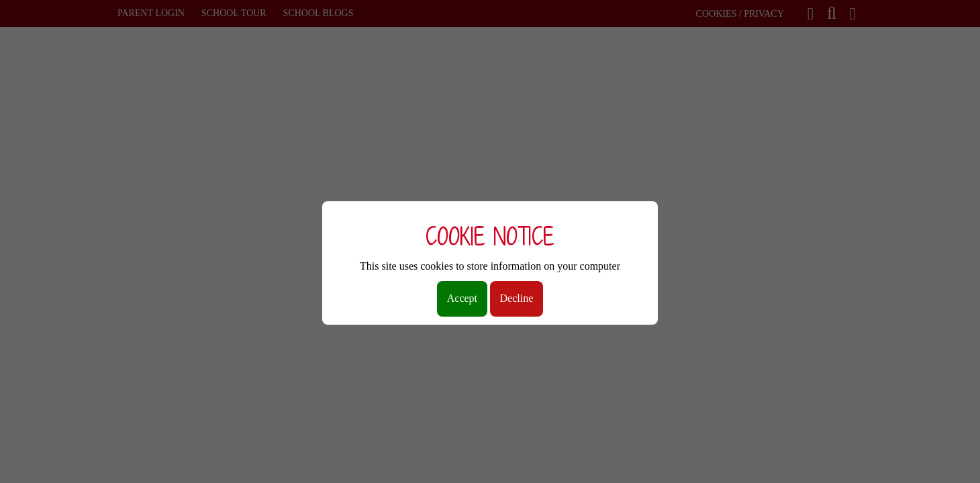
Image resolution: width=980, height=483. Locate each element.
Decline (517, 298)
